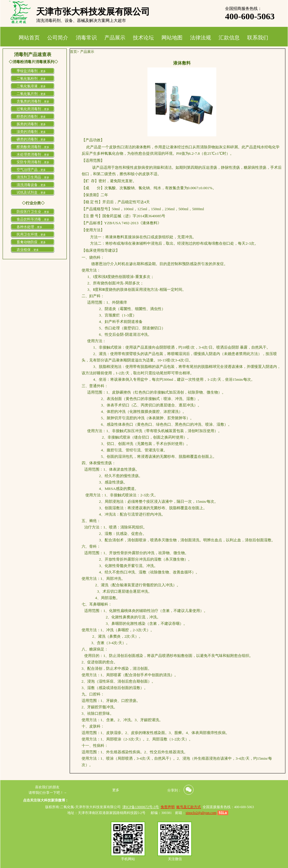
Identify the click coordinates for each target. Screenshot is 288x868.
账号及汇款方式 (189, 807)
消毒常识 (86, 38)
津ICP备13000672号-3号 (141, 807)
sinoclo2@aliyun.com (201, 813)
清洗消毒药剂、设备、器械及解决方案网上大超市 (81, 21)
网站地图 (172, 38)
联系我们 (258, 38)
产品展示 (115, 38)
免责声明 (168, 807)
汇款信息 (229, 38)
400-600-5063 (250, 16)
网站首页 (29, 38)
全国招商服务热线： (243, 9)
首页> (74, 52)
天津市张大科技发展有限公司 (93, 12)
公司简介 (58, 38)
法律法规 (201, 38)
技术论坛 (143, 38)
